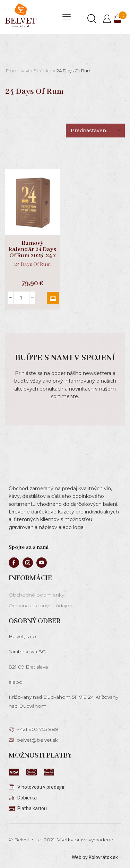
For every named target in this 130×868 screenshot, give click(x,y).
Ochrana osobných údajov (40, 606)
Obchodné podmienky (36, 595)
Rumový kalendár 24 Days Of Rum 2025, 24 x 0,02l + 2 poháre (32, 253)
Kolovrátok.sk (103, 857)
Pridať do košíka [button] (53, 298)
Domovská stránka (28, 71)
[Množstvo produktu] (21, 298)
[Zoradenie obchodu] (95, 131)
